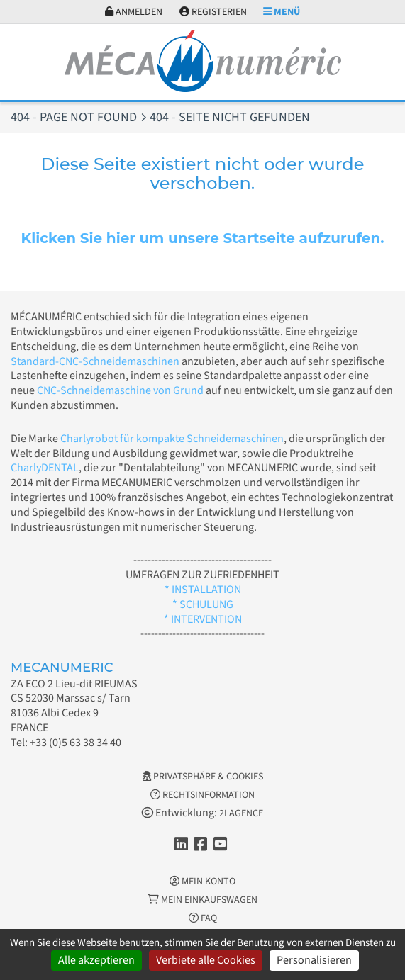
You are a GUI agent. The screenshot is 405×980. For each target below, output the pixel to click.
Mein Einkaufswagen (202, 900)
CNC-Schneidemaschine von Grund (120, 390)
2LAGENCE (241, 813)
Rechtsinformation (202, 795)
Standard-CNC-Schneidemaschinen (95, 361)
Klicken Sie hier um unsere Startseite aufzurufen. (202, 238)
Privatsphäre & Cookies (203, 777)
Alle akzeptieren (96, 960)
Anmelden (134, 12)
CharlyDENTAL (45, 468)
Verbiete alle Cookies (206, 960)
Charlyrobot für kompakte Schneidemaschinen (172, 439)
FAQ (203, 918)
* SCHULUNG (203, 604)
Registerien (213, 12)
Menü (282, 12)
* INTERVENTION (203, 619)
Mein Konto (202, 882)
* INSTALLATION (203, 590)
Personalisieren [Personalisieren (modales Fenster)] (314, 960)
